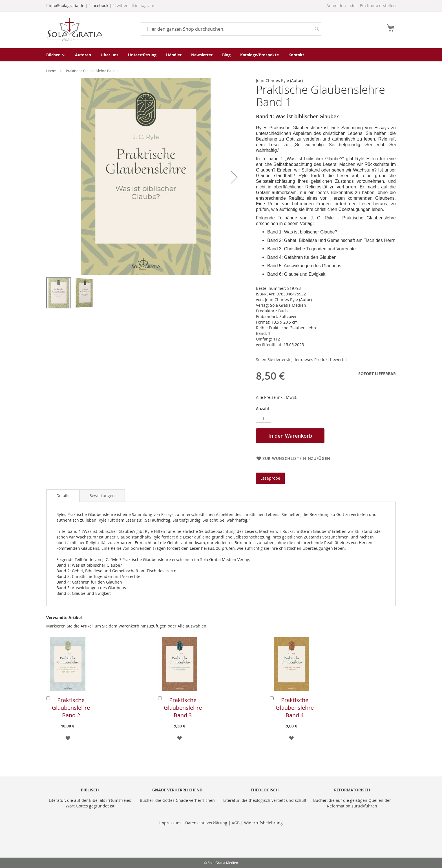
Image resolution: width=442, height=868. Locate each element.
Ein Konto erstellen (378, 5)
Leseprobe (270, 478)
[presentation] (89, 840)
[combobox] (231, 29)
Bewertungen (102, 496)
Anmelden (336, 5)
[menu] (221, 55)
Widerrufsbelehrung (263, 823)
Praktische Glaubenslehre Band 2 (71, 708)
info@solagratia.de (67, 5)
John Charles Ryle (272, 80)
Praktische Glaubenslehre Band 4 (295, 708)
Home (51, 71)
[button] (234, 177)
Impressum (171, 823)
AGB (236, 823)
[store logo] (74, 29)
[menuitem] (56, 55)
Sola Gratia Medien (288, 305)
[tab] (63, 496)
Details (63, 496)
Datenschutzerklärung (206, 823)
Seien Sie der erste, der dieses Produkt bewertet (301, 360)
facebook (100, 5)
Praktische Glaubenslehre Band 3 (183, 708)
